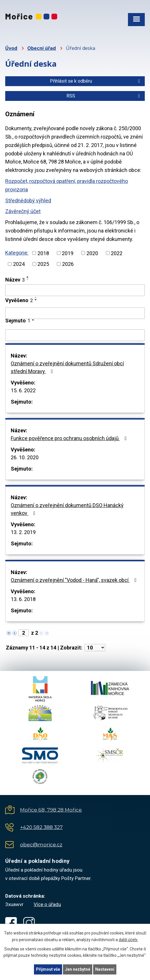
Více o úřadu (47, 904)
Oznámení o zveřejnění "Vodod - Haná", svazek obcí (75, 580)
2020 (92, 253)
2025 (43, 264)
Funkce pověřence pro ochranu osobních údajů (70, 438)
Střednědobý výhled (28, 200)
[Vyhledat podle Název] (75, 290)
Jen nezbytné (78, 969)
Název (15, 280)
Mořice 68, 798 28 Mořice (51, 810)
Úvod (11, 48)
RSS (104, 96)
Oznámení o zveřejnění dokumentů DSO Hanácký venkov (67, 509)
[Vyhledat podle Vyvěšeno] (75, 313)
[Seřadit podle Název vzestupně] (28, 277)
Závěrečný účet (23, 211)
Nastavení (105, 969)
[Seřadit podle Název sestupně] (28, 279)
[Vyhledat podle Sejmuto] (75, 335)
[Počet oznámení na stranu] (95, 648)
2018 (43, 253)
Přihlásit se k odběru (96, 81)
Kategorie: (17, 253)
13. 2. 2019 (23, 532)
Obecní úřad (42, 48)
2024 (19, 264)
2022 (117, 253)
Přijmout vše (48, 969)
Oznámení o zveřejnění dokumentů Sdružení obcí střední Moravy (67, 367)
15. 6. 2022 (23, 390)
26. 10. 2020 (25, 457)
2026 (68, 264)
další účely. (128, 940)
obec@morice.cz (41, 845)
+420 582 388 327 (41, 827)
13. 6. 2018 (23, 599)
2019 (68, 253)
